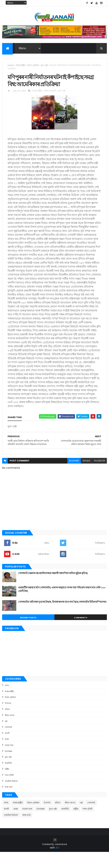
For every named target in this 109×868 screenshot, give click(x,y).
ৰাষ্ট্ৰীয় (7, 785)
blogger (74, 476)
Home (11, 67)
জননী (7, 749)
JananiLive (61, 860)
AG (57, 864)
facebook (100, 476)
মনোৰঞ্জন (9, 767)
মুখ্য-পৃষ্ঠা (44, 67)
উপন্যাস (8, 719)
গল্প (6, 737)
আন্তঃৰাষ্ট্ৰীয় (21, 67)
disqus (86, 476)
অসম (7, 701)
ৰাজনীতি (8, 779)
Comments (81, 633)
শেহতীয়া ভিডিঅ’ (11, 797)
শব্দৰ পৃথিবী (9, 791)
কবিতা (7, 725)
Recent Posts (28, 633)
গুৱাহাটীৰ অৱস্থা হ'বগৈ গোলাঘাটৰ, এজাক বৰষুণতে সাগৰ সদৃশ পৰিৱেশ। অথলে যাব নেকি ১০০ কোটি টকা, (62, 605)
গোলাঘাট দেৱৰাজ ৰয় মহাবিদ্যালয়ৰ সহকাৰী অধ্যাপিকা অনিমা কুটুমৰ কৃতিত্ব (53, 589)
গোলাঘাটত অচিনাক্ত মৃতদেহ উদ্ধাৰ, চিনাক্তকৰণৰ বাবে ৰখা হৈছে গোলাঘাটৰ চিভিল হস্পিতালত (62, 618)
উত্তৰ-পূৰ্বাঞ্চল (33, 67)
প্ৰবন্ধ (7, 755)
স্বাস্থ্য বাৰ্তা (9, 803)
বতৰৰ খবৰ (9, 761)
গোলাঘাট (8, 743)
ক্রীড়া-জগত (10, 731)
